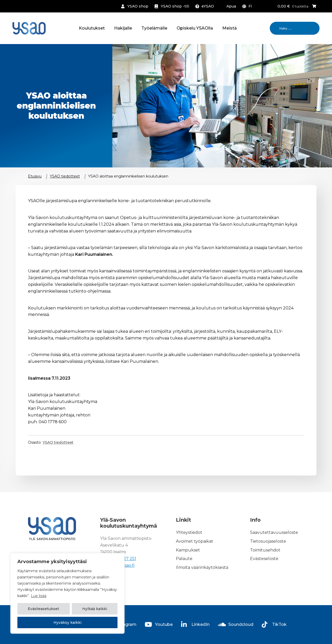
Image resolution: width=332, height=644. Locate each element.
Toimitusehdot (265, 550)
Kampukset (188, 550)
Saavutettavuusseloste (274, 532)
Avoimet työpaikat (195, 541)
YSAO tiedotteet (65, 176)
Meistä (230, 28)
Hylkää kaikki (95, 609)
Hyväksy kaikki (67, 622)
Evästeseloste (264, 559)
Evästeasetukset (43, 609)
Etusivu (35, 176)
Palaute (184, 559)
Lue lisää (39, 596)
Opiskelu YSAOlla (195, 28)
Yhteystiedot (189, 532)
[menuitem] (248, 6)
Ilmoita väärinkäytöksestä (202, 567)
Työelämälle (154, 28)
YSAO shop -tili (175, 6)
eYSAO (208, 6)
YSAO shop (138, 6)
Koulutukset (92, 28)
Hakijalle (123, 28)
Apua (231, 6)
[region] (67, 593)
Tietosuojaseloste (268, 541)
